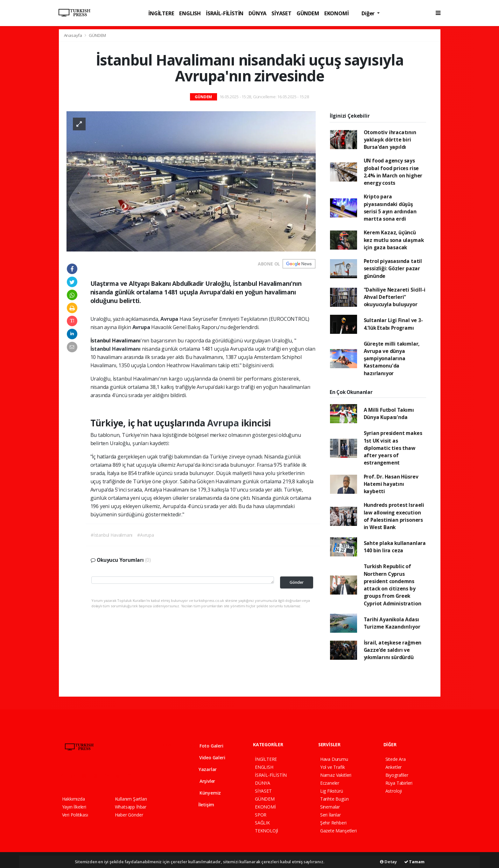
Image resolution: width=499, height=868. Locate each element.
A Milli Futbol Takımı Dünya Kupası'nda (389, 413)
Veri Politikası (75, 815)
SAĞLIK (262, 823)
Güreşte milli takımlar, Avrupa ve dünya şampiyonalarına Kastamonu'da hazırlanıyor (392, 358)
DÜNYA (257, 13)
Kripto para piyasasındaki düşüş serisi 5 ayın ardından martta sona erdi (390, 208)
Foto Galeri (207, 746)
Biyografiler (397, 775)
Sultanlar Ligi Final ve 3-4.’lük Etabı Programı (393, 324)
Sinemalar (330, 807)
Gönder (297, 582)
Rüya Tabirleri (399, 783)
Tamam (414, 862)
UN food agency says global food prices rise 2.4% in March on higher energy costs (393, 172)
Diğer (369, 13)
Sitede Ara (396, 759)
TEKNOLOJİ (267, 831)
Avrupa (170, 319)
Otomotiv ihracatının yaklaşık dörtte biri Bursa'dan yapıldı (390, 140)
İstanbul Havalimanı (116, 349)
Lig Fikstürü (332, 791)
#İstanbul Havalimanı (112, 535)
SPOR (261, 815)
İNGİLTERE (161, 13)
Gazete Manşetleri (338, 831)
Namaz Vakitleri (336, 775)
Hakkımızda (74, 799)
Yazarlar (204, 769)
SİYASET (281, 13)
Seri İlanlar (330, 815)
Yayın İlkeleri (74, 807)
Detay (388, 862)
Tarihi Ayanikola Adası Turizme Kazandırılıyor (392, 623)
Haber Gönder (129, 815)
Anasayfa (74, 35)
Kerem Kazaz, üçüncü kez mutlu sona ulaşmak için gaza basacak (394, 240)
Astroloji (394, 791)
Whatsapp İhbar (131, 807)
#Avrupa (146, 535)
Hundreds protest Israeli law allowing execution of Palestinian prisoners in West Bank (394, 516)
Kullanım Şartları (131, 799)
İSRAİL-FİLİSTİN (225, 13)
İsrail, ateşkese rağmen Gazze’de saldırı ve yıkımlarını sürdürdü (393, 650)
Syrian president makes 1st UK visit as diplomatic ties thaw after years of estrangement (393, 448)
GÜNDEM (308, 13)
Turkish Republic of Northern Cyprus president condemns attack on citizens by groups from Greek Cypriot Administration (393, 585)
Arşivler (203, 781)
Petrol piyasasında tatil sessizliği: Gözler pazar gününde (393, 269)
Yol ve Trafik (333, 767)
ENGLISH (190, 13)
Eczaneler (330, 783)
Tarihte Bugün (334, 799)
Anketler (394, 767)
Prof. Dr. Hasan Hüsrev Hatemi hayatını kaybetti (391, 484)
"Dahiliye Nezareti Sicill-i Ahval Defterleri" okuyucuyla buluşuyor (395, 297)
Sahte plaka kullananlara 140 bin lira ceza (395, 547)
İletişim (202, 805)
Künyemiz (206, 793)
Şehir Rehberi (333, 823)
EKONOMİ (337, 13)
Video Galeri (208, 758)
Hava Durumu (334, 759)
